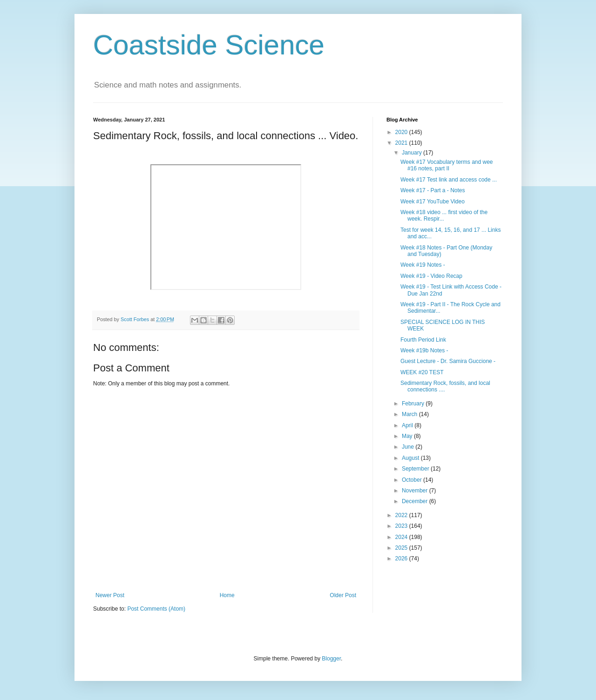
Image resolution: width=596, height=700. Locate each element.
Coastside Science (209, 45)
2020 (402, 132)
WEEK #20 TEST (422, 372)
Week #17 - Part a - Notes (433, 190)
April (408, 425)
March (410, 414)
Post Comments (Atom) (156, 609)
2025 (402, 548)
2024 (402, 537)
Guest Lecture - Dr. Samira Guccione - (448, 361)
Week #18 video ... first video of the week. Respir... (444, 215)
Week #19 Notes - (423, 265)
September (416, 469)
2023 (402, 526)
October (413, 480)
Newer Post (110, 595)
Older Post (343, 595)
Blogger (331, 659)
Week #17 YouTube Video (433, 202)
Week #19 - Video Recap (431, 276)
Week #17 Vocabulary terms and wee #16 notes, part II (447, 165)
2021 (402, 143)
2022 (402, 515)
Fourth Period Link (423, 340)
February (414, 404)
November (416, 491)
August (411, 458)
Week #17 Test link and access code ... (449, 180)
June (409, 447)
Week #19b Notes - (424, 350)
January (413, 153)
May (408, 436)
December (416, 501)
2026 (402, 559)
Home (227, 595)
